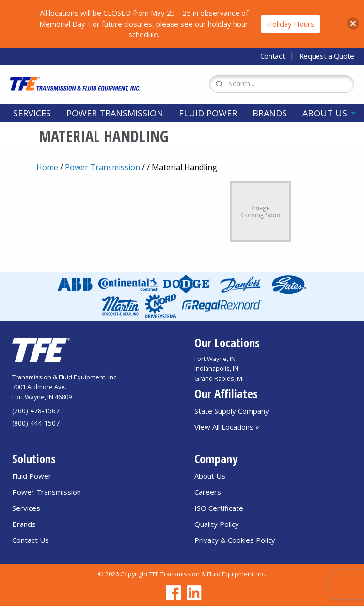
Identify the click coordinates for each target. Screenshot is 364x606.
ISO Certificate (219, 508)
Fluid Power (208, 113)
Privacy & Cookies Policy (235, 540)
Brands (270, 113)
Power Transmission (115, 113)
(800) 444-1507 (36, 423)
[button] (353, 24)
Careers (208, 492)
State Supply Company (232, 411)
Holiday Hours (291, 24)
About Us (325, 113)
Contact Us (31, 540)
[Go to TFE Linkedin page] (192, 593)
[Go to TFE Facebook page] (172, 593)
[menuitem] (32, 113)
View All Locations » (227, 427)
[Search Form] (282, 84)
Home (47, 167)
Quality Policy (217, 524)
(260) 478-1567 (36, 411)
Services (32, 113)
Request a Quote (327, 56)
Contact (273, 56)
